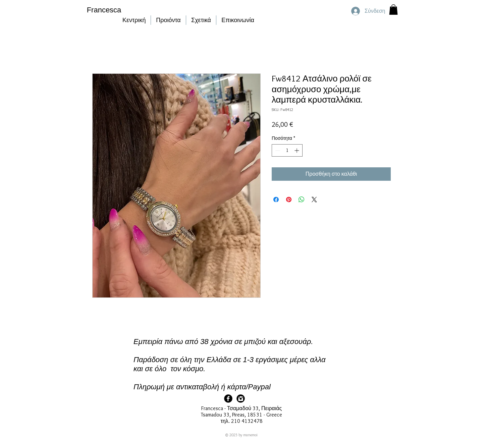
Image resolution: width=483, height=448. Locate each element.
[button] (393, 10)
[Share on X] (314, 200)
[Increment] (297, 150)
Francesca (104, 10)
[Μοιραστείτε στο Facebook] (276, 200)
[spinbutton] (287, 150)
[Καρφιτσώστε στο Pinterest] (289, 200)
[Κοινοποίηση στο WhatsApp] (302, 200)
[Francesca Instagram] (241, 399)
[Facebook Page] (228, 399)
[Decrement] (277, 150)
